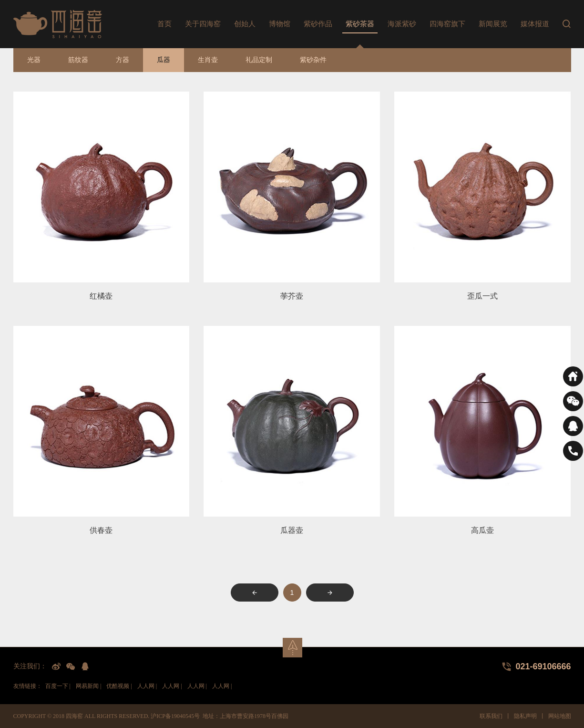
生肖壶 (208, 60)
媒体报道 (535, 24)
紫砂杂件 (313, 60)
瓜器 (164, 60)
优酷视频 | (119, 686)
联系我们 (491, 716)
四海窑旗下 (447, 24)
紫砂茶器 (360, 24)
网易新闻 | (88, 686)
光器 (34, 60)
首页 (164, 24)
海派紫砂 (402, 24)
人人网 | (147, 686)
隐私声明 (525, 716)
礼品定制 (259, 60)
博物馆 (280, 24)
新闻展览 (493, 24)
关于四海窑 (203, 24)
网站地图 (560, 716)
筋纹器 (78, 60)
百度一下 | (58, 686)
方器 (123, 60)
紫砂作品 (318, 24)
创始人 (245, 24)
